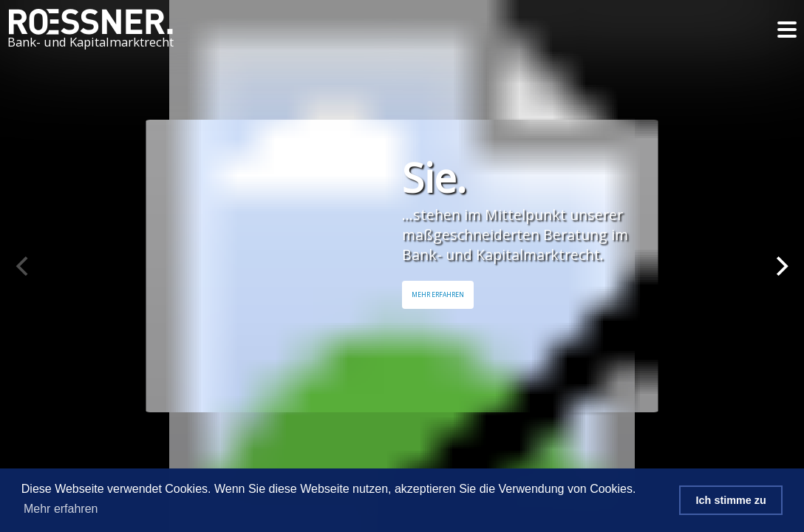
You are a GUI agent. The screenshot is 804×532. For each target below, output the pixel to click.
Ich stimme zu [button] (731, 500)
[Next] (780, 266)
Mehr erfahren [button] (61, 509)
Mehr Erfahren (438, 295)
